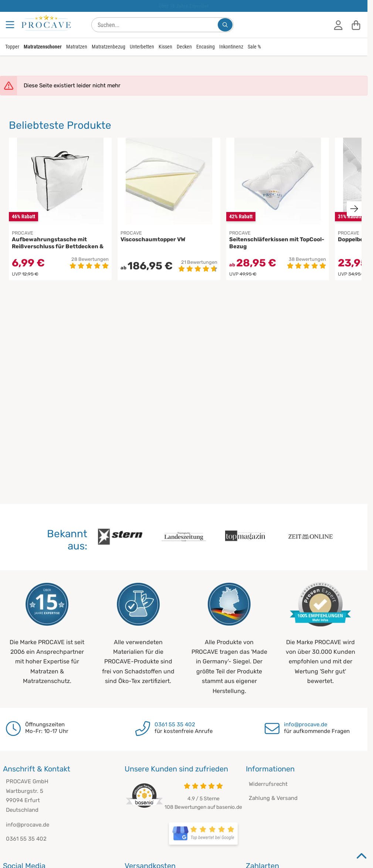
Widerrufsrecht (268, 784)
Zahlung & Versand (273, 798)
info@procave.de (306, 724)
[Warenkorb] (356, 25)
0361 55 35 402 (175, 724)
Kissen (165, 47)
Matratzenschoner (43, 47)
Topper (12, 47)
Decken (184, 47)
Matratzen (77, 47)
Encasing (206, 47)
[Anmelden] (338, 25)
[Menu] (11, 25)
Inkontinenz (231, 47)
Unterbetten (142, 47)
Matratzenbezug (108, 47)
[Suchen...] (225, 25)
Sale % (254, 47)
